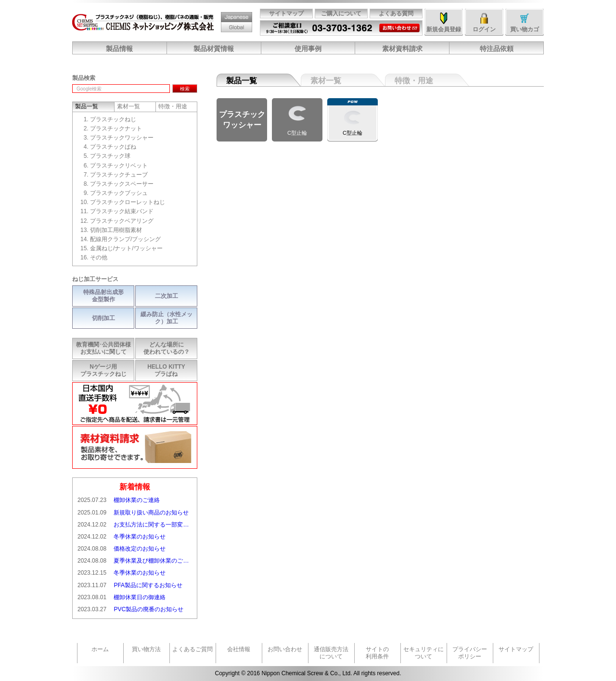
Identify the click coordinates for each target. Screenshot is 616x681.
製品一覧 (242, 81)
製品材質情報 (214, 49)
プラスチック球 (110, 156)
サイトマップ (286, 13)
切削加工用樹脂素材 (116, 230)
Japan (227, 12)
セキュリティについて (423, 653)
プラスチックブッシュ (119, 193)
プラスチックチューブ (119, 175)
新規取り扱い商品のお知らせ (133, 513)
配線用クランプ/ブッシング (125, 239)
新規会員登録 (444, 29)
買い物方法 (146, 649)
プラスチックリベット (119, 166)
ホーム (100, 649)
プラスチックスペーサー (122, 184)
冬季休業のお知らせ (122, 537)
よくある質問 (396, 13)
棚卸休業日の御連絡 (122, 597)
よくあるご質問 (192, 649)
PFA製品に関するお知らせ (130, 585)
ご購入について (341, 13)
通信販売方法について (331, 653)
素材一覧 (326, 81)
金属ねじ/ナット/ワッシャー (126, 248)
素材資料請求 (402, 49)
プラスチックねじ (113, 119)
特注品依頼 (497, 49)
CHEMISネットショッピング (143, 22)
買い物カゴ (525, 29)
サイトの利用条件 (377, 653)
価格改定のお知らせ (122, 549)
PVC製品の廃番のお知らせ (130, 610)
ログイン (484, 29)
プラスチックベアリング (122, 221)
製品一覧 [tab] (87, 106)
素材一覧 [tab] (128, 106)
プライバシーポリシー (470, 653)
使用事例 (308, 49)
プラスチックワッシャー (122, 138)
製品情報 (119, 49)
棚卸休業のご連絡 (119, 500)
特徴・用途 (414, 81)
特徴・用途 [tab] (173, 106)
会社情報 (239, 649)
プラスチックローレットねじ (128, 202)
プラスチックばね (113, 147)
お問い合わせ (398, 24)
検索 (185, 89)
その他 (99, 257)
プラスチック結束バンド (122, 211)
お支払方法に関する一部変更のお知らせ (135, 525)
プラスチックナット (116, 128)
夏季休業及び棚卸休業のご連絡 (135, 561)
